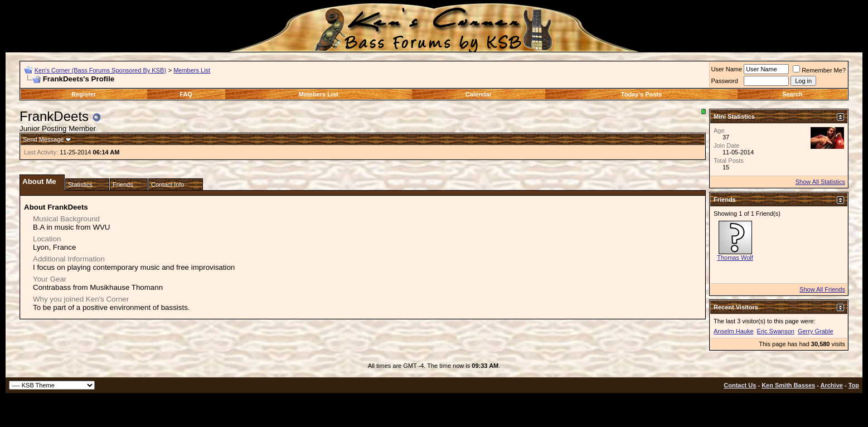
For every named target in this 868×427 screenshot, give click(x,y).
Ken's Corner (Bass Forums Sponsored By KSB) (100, 70)
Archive (832, 385)
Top (854, 385)
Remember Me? (819, 70)
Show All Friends (822, 289)
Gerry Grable (816, 331)
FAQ (186, 94)
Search (792, 94)
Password (725, 81)
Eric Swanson (776, 331)
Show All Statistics (820, 182)
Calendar (479, 94)
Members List (192, 70)
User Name (727, 69)
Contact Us (740, 385)
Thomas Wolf (735, 258)
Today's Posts (641, 94)
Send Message (43, 139)
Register (84, 94)
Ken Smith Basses (788, 385)
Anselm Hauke (734, 331)
